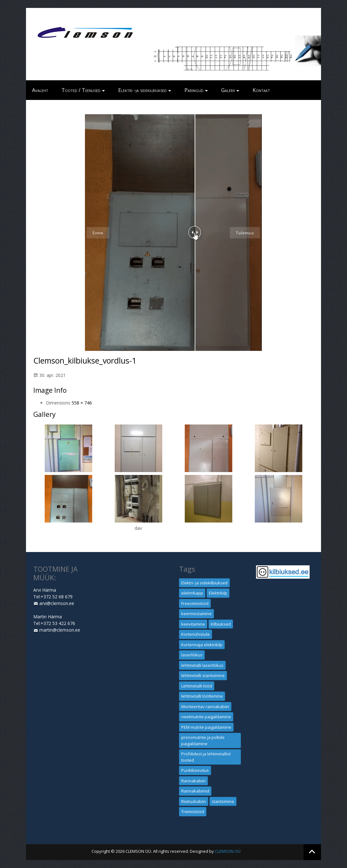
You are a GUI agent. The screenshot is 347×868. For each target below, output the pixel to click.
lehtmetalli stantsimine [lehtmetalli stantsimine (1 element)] (203, 675)
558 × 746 (82, 403)
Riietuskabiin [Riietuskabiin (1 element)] (194, 801)
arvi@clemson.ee (57, 603)
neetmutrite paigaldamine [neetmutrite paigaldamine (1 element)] (206, 717)
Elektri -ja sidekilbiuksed (142, 90)
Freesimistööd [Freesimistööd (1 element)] (195, 603)
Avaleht (40, 90)
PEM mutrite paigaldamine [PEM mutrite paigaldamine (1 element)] (206, 727)
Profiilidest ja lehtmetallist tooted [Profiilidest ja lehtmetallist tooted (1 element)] (206, 757)
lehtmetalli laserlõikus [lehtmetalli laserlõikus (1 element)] (202, 665)
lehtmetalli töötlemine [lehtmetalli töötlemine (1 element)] (202, 696)
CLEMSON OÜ (228, 851)
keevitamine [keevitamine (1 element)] (193, 624)
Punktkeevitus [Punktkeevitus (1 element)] (195, 770)
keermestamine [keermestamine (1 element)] (196, 614)
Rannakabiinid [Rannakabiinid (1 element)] (195, 791)
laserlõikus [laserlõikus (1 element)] (192, 655)
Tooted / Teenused (81, 90)
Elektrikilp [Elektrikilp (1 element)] (218, 593)
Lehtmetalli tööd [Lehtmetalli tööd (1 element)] (197, 686)
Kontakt (261, 90)
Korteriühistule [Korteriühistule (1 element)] (196, 634)
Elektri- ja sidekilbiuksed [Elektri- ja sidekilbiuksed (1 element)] (204, 583)
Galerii (228, 90)
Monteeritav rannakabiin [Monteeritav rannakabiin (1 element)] (205, 707)
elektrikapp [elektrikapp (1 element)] (192, 593)
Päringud (194, 90)
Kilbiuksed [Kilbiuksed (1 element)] (221, 624)
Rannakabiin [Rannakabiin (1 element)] (193, 781)
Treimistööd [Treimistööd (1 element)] (193, 812)
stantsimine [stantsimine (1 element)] (223, 801)
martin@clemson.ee (60, 630)
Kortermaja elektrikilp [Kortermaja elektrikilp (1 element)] (202, 645)
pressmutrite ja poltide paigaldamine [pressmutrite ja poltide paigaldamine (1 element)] (203, 740)
